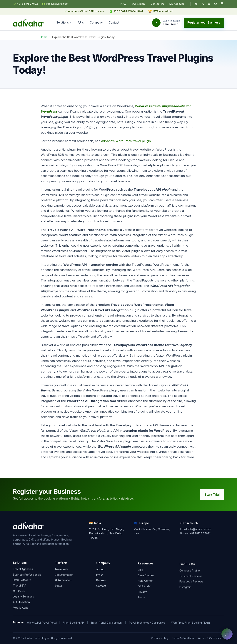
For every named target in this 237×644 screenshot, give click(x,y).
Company (96, 23)
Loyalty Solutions (23, 599)
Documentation (64, 581)
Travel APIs (61, 575)
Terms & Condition (183, 638)
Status (59, 592)
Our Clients (139, 4)
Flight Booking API (74, 623)
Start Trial (215, 495)
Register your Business (204, 23)
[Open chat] (227, 634)
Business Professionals (27, 577)
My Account (177, 4)
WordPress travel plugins (154, 106)
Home (44, 37)
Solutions (64, 23)
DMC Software (22, 583)
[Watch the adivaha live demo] (166, 23)
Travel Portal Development (107, 623)
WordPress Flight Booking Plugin (191, 623)
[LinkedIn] (209, 4)
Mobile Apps (21, 610)
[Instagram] (222, 4)
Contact (114, 23)
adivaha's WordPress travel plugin (126, 141)
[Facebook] (196, 4)
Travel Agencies (23, 572)
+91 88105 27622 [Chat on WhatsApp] (25, 4)
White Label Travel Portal (42, 623)
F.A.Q (123, 4)
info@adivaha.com (55, 4)
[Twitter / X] (203, 4)
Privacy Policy (160, 638)
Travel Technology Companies (147, 623)
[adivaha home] (29, 23)
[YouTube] (216, 4)
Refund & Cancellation (211, 638)
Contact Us (157, 4)
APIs (81, 23)
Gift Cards (19, 594)
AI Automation (21, 605)
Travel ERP (20, 588)
